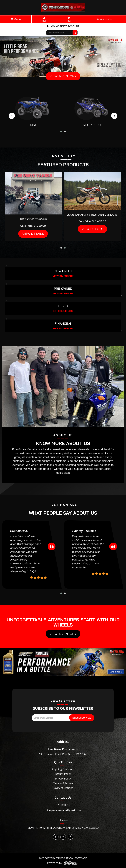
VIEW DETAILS (33, 234)
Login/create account (63, 26)
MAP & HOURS (104, 19)
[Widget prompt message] (102, 834)
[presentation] (12, 116)
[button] (61, 131)
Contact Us (63, 798)
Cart (69, 20)
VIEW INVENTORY (63, 76)
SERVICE (63, 306)
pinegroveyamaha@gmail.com (63, 810)
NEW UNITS (63, 271)
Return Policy (63, 774)
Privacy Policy (63, 779)
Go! (75, 31)
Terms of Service (63, 783)
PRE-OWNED (63, 289)
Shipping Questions (63, 769)
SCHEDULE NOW (63, 311)
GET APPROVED (63, 328)
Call (44, 20)
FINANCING (63, 323)
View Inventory (63, 634)
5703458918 (63, 805)
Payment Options (63, 788)
